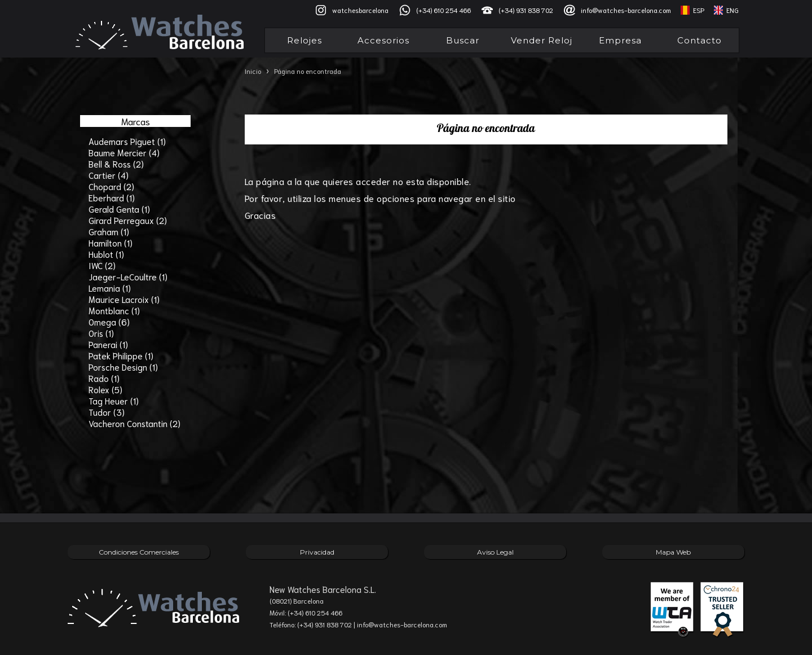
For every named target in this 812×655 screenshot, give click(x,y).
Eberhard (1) (112, 197)
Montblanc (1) (114, 310)
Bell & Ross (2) (116, 164)
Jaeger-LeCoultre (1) (128, 276)
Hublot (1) (106, 254)
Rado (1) (104, 378)
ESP (699, 10)
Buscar (463, 40)
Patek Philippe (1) (121, 355)
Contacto (700, 40)
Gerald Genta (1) (119, 209)
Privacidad (317, 552)
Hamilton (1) (111, 243)
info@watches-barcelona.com (626, 10)
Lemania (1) (110, 288)
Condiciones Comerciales (139, 552)
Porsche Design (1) (123, 367)
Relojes (304, 40)
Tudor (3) (107, 412)
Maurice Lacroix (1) (124, 299)
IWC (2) (102, 265)
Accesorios (383, 40)
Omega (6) (109, 322)
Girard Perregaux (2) (128, 220)
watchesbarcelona (360, 10)
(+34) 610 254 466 (443, 10)
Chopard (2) (111, 186)
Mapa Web (673, 552)
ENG (732, 10)
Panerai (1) (108, 344)
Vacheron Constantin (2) (134, 423)
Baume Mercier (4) (124, 152)
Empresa (620, 40)
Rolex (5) (105, 389)
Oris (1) (101, 333)
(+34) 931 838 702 (526, 10)
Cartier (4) (109, 175)
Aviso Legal (495, 552)
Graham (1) (109, 231)
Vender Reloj (542, 40)
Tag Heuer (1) (114, 401)
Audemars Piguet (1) (127, 141)
